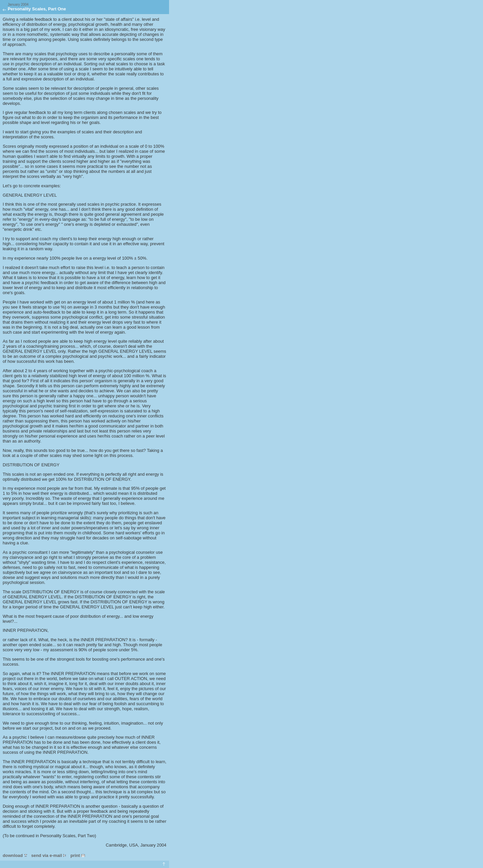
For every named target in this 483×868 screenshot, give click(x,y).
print (78, 855)
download (15, 855)
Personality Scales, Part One (37, 7)
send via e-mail (49, 855)
